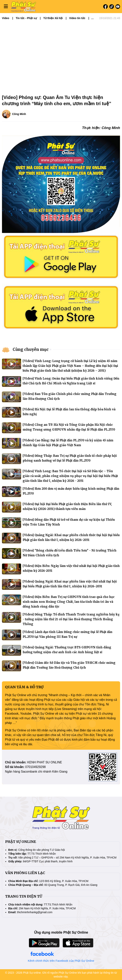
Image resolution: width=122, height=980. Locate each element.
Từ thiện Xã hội (53, 18)
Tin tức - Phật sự (26, 18)
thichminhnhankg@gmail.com (35, 912)
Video (6, 18)
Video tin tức (77, 18)
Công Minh (19, 114)
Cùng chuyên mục (31, 349)
